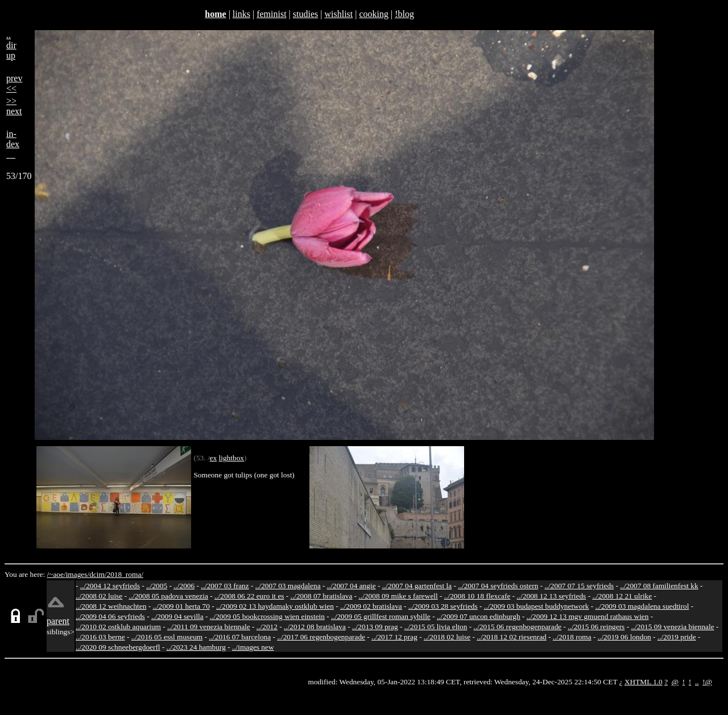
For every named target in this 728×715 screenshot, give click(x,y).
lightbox (231, 458)
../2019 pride (677, 637)
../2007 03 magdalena (288, 586)
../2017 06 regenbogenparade (321, 637)
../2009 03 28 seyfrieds (443, 606)
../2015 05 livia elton (436, 627)
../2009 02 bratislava (371, 606)
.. (697, 682)
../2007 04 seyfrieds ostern (498, 586)
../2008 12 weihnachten (111, 606)
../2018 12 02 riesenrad (512, 637)
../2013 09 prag (375, 627)
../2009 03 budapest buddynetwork (537, 606)
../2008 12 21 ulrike (622, 596)
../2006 (184, 586)
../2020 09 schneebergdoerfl (118, 647)
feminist (271, 14)
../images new (253, 647)
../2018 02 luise (447, 637)
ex (214, 458)
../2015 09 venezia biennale (672, 627)
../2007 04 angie (351, 586)
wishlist (338, 14)
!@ (707, 682)
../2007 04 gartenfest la (417, 586)
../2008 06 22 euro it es (249, 596)
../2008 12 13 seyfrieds (552, 596)
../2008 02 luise (99, 596)
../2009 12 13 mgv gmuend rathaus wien (588, 616)
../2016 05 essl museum (167, 637)
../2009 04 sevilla (177, 616)
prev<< (14, 83)
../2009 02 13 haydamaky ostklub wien (275, 606)
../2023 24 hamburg (196, 647)
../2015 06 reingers (596, 627)
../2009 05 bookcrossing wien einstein (267, 616)
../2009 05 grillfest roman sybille (381, 616)
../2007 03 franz (225, 586)
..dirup (11, 45)
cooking (374, 14)
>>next (14, 106)
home (215, 14)
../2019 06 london (624, 637)
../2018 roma (572, 637)
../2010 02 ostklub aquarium (118, 627)
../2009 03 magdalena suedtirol (642, 606)
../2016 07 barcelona (240, 637)
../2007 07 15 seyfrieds (579, 586)
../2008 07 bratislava (322, 596)
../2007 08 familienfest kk (659, 586)
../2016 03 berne (100, 637)
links (241, 14)
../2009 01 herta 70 (181, 606)
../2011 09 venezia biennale (209, 627)
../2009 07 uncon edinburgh (479, 616)
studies (305, 14)
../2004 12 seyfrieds (110, 586)
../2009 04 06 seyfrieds (110, 616)
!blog (404, 14)
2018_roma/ (125, 574)
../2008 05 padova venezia (168, 596)
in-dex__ (13, 144)
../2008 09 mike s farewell (398, 596)
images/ (78, 574)
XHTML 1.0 (644, 682)
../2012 (267, 627)
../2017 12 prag (394, 637)
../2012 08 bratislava (315, 627)
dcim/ (98, 574)
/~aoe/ (57, 574)
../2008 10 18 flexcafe (477, 596)
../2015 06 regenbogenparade (518, 627)
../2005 (157, 586)
